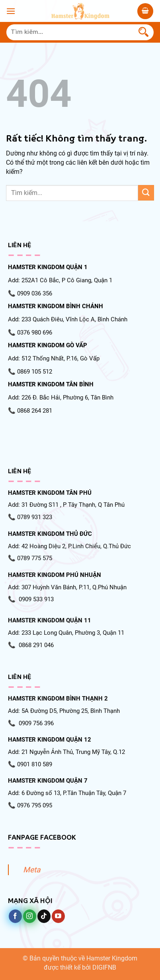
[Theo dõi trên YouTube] (58, 916)
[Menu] (11, 11)
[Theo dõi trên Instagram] (30, 916)
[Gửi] (144, 32)
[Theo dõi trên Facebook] (15, 916)
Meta (32, 870)
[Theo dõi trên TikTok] (44, 916)
